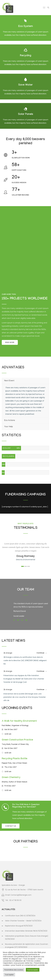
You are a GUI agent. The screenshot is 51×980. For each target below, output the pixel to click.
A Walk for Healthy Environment (19, 721)
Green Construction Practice (17, 740)
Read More (10, 342)
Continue (40, 653)
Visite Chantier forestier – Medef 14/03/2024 (23, 921)
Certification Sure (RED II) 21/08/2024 (20, 916)
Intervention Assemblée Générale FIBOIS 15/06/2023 (26, 931)
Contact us (11, 826)
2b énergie (8, 653)
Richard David (20, 611)
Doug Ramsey (26, 556)
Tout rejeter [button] (9, 975)
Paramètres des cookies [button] (14, 970)
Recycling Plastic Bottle (15, 759)
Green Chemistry (11, 778)
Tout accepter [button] (33, 970)
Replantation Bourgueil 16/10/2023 (19, 926)
